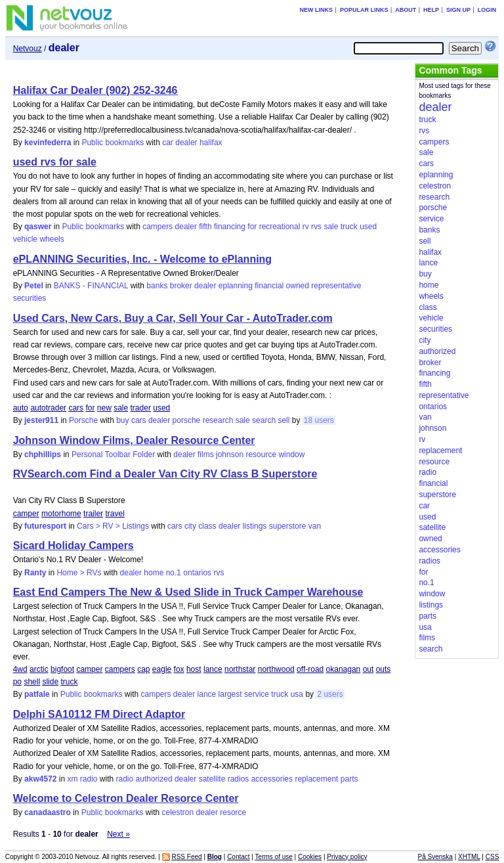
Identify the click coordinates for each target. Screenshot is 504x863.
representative (336, 286)
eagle (162, 669)
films (206, 454)
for (252, 227)
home (154, 573)
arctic (39, 669)
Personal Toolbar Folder (113, 454)
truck (349, 227)
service (257, 694)
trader (141, 408)
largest (230, 694)
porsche (187, 420)
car (168, 143)
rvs (316, 227)
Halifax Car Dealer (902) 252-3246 (95, 90)
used (368, 227)
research (218, 420)
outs (384, 669)
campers (157, 227)
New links (317, 10)
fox (179, 669)
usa (297, 694)
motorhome (61, 514)
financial (269, 286)
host (194, 669)
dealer (186, 143)
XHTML (469, 857)
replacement (316, 779)
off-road (310, 669)
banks (157, 286)
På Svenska (435, 857)
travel (115, 514)
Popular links (364, 10)
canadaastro (48, 812)
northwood (276, 669)
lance (213, 669)
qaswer (38, 227)
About (406, 10)
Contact (238, 857)
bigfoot (62, 669)
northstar (240, 669)
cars (76, 408)
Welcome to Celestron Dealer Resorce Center (126, 798)
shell (32, 682)
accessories (272, 779)
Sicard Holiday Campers (73, 545)
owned (298, 286)
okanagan (344, 669)
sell (283, 420)
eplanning (236, 286)
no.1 (174, 573)
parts (349, 779)
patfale (37, 694)
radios (239, 779)
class (207, 526)
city (190, 526)
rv (306, 227)
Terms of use (274, 857)
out (368, 669)
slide (50, 682)
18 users (319, 420)
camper (26, 514)
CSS (493, 857)
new (104, 408)
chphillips (43, 454)
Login (487, 10)
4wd (20, 669)
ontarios (197, 573)
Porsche (83, 420)
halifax (211, 143)
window (291, 454)
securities (30, 298)
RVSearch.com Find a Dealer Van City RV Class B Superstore (165, 474)
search (264, 420)
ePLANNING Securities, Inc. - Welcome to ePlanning (142, 259)
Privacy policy (347, 857)
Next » (118, 834)
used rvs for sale (55, 162)
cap (143, 669)
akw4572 (40, 779)
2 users (330, 694)
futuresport (45, 526)
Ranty (35, 573)
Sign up (458, 10)
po (17, 682)
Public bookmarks (113, 143)
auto (21, 408)
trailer (93, 514)
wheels (52, 239)
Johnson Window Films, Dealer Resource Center (134, 440)
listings (255, 526)
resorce (233, 812)
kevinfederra (48, 143)
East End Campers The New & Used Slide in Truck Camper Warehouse (188, 592)
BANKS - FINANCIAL (91, 286)
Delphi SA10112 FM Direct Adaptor (99, 714)
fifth (205, 227)
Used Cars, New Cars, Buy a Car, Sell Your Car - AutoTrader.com (173, 318)
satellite (212, 779)
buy (122, 420)
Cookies (310, 857)
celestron (178, 812)
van (315, 526)
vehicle (25, 239)
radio (125, 779)
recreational (280, 227)
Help (431, 10)
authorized (154, 779)
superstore (288, 526)
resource (261, 454)
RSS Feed (186, 857)
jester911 (41, 420)
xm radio (82, 779)
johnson (230, 454)
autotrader (48, 408)
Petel (34, 286)
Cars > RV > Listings (113, 526)
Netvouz (28, 49)
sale (331, 227)
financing (230, 227)
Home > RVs (79, 573)
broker (181, 286)
